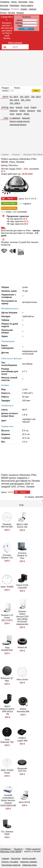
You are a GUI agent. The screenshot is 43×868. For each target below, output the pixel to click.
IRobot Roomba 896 (23, 710)
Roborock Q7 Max (7, 679)
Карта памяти (27, 5)
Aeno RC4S (25, 802)
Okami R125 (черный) (22, 586)
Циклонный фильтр (18, 125)
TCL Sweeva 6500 (7, 833)
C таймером (15, 118)
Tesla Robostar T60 (7, 741)
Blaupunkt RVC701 (22, 770)
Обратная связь (30, 865)
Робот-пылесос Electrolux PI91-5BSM (20, 850)
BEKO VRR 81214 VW (22, 526)
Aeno (12, 107)
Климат (24, 9)
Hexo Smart (22, 679)
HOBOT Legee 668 (22, 739)
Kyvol (27, 107)
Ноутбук (11, 13)
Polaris (34, 107)
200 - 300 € (36, 97)
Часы (31, 2)
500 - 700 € (26, 100)
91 (30, 26)
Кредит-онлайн (29, 858)
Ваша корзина (15, 43)
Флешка (20, 13)
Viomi (12, 114)
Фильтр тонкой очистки (20, 121)
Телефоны (5, 2)
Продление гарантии (11, 865)
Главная (5, 858)
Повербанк (14, 5)
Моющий (26, 118)
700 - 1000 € (15, 103)
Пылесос (15, 9)
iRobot (26, 114)
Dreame (19, 107)
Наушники (23, 2)
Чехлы (14, 2)
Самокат (33, 9)
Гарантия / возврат (29, 862)
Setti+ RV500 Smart (7, 771)
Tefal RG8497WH (7, 649)
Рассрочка (16, 858)
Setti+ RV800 (7, 587)
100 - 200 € (25, 97)
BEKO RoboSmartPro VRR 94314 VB (7, 710)
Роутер (3, 13)
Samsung (31, 111)
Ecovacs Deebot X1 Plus (22, 556)
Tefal (39, 111)
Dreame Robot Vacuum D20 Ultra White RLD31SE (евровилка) (22, 618)
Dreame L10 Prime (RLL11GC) (7, 618)
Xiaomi (19, 114)
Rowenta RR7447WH (7, 525)
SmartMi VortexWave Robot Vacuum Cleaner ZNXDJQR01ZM (8, 800)
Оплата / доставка (10, 862)
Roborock (14, 111)
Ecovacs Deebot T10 (7, 556)
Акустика (4, 5)
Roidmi (22, 111)
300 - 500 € (14, 100)
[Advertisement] (17, 68)
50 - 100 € (14, 97)
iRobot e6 (22, 647)
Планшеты (5, 9)
